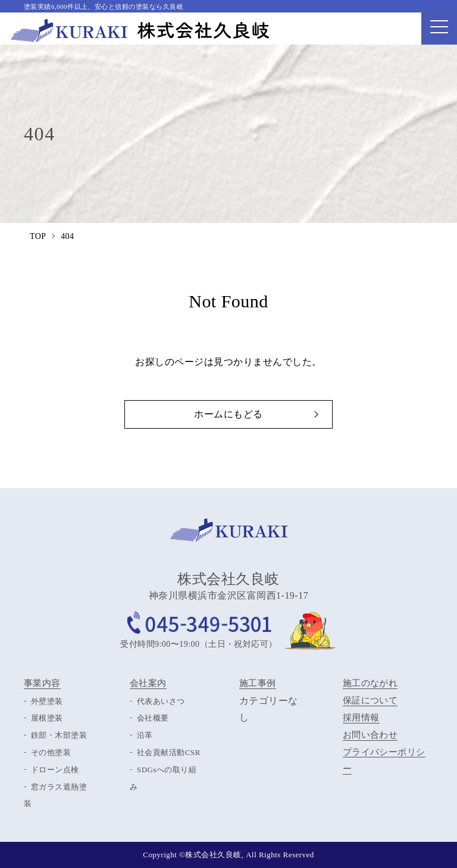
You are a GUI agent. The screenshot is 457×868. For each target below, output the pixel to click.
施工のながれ (370, 684)
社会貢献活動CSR (169, 752)
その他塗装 (51, 752)
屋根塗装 (47, 718)
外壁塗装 (47, 701)
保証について (370, 701)
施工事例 (258, 684)
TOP (38, 236)
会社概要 (153, 718)
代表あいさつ (161, 701)
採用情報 (361, 718)
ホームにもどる (228, 414)
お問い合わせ (370, 735)
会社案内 (148, 684)
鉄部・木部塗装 (59, 736)
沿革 (145, 736)
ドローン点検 (55, 770)
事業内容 (42, 684)
